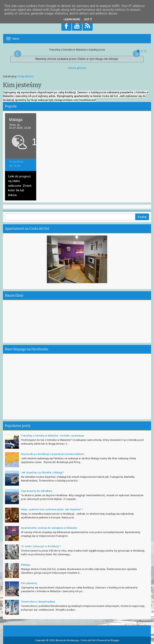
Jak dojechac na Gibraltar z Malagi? (42, 472)
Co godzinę (16, 162)
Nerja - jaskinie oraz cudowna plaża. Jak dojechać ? (52, 509)
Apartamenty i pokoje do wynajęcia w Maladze (49, 528)
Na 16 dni (15, 166)
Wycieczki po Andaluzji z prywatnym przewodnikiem (53, 454)
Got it (88, 19)
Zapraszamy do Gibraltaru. (37, 491)
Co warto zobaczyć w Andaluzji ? (41, 546)
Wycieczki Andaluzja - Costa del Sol (75, 640)
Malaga (25, 565)
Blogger (115, 640)
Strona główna (77, 68)
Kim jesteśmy (29, 583)
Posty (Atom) (26, 76)
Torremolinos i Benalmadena (38, 602)
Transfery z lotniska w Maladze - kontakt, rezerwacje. (53, 436)
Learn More (72, 19)
